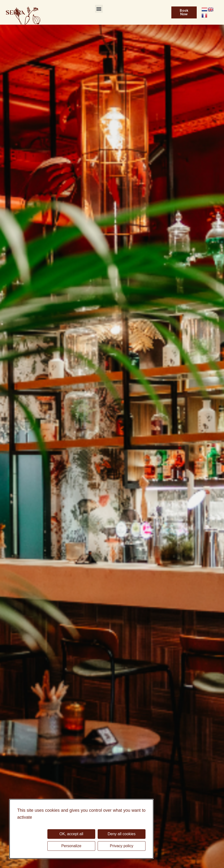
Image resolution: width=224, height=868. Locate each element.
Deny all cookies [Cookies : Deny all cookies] (122, 834)
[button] (99, 9)
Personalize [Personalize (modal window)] (71, 846)
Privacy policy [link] (122, 846)
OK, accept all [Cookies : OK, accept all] (71, 834)
